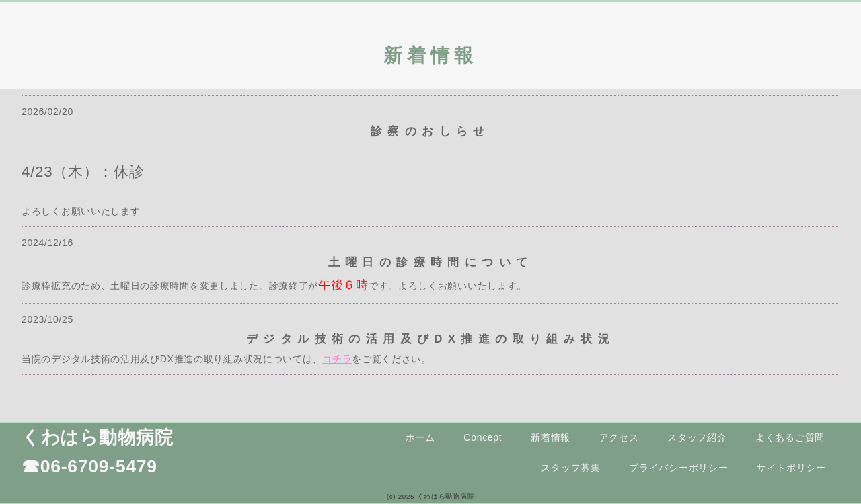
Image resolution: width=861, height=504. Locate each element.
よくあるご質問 (790, 437)
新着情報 (551, 437)
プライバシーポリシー (678, 468)
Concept (483, 437)
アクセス (619, 437)
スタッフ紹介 (697, 437)
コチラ (337, 359)
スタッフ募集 (570, 468)
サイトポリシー (791, 468)
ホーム (420, 437)
